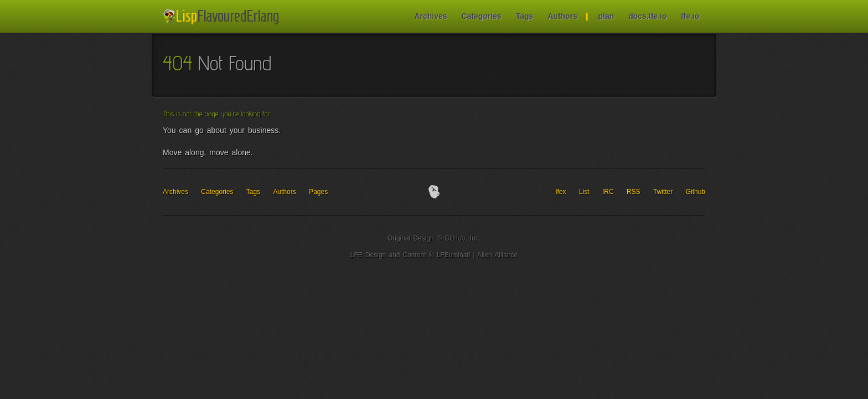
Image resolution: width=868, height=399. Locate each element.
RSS (634, 192)
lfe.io (690, 16)
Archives (430, 16)
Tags (525, 16)
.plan (605, 16)
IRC (608, 192)
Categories (481, 16)
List (584, 192)
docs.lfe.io (647, 16)
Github (696, 192)
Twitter (663, 192)
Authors (562, 16)
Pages (318, 192)
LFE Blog (223, 17)
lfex (561, 192)
